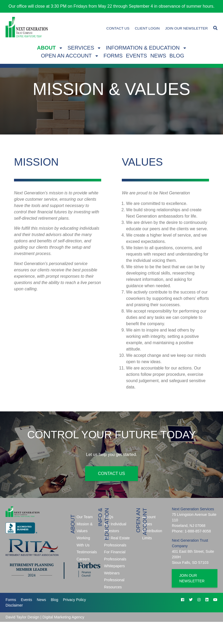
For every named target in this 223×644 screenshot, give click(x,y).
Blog (177, 56)
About (46, 48)
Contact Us (118, 28)
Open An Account (66, 56)
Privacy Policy (74, 600)
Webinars (112, 573)
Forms (113, 56)
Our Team (85, 517)
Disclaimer (14, 605)
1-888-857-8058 (198, 531)
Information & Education (143, 48)
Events (136, 56)
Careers (83, 559)
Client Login (147, 28)
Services (81, 48)
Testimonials (87, 552)
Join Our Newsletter (187, 28)
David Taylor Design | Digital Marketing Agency (45, 617)
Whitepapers (115, 566)
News (158, 56)
